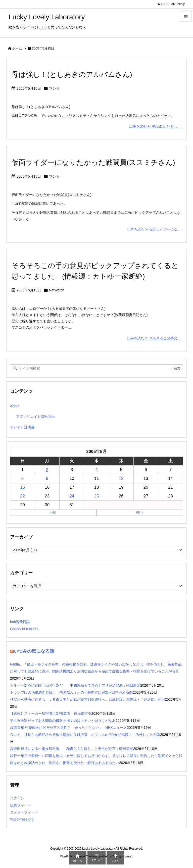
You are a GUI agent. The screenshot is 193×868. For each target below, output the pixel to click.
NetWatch (57, 290)
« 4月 (53, 513)
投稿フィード (21, 805)
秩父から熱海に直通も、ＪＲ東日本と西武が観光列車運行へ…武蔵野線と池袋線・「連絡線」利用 (87, 699)
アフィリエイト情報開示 (35, 417)
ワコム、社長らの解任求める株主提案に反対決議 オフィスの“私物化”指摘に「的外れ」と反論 (85, 735)
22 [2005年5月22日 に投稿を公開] (22, 496)
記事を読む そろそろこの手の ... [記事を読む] (154, 338)
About (15, 406)
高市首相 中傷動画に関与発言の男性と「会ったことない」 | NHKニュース (68, 728)
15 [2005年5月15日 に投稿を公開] (22, 487)
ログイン (17, 798)
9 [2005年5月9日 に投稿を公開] (47, 478)
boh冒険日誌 (20, 622)
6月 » (140, 513)
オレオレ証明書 (22, 427)
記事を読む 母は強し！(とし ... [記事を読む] (155, 126)
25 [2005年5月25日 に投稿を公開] (97, 496)
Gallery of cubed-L (24, 629)
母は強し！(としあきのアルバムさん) (72, 74)
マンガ (54, 88)
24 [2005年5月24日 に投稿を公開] (72, 496)
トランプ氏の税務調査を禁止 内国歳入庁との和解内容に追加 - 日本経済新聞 (71, 692)
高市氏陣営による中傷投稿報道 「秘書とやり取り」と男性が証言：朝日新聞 (72, 749)
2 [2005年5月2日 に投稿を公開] (47, 470)
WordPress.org (22, 819)
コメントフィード (24, 812)
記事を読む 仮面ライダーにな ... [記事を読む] (154, 229)
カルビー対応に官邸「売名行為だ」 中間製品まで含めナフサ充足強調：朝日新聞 (75, 685)
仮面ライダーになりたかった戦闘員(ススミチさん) (93, 162)
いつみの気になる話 (34, 651)
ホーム (17, 48)
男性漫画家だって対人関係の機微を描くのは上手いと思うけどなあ (63, 721)
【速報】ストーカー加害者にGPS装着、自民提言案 (51, 713)
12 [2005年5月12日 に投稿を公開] (121, 478)
